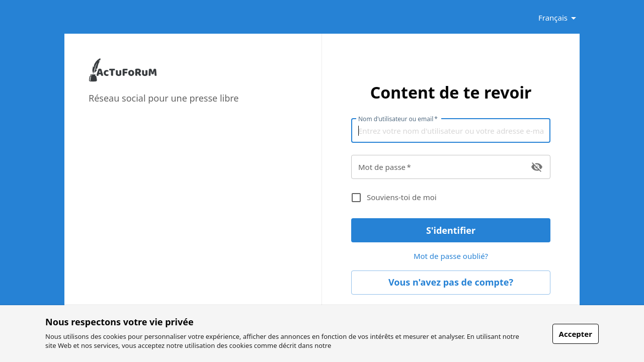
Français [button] (553, 18)
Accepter (576, 334)
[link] (123, 79)
